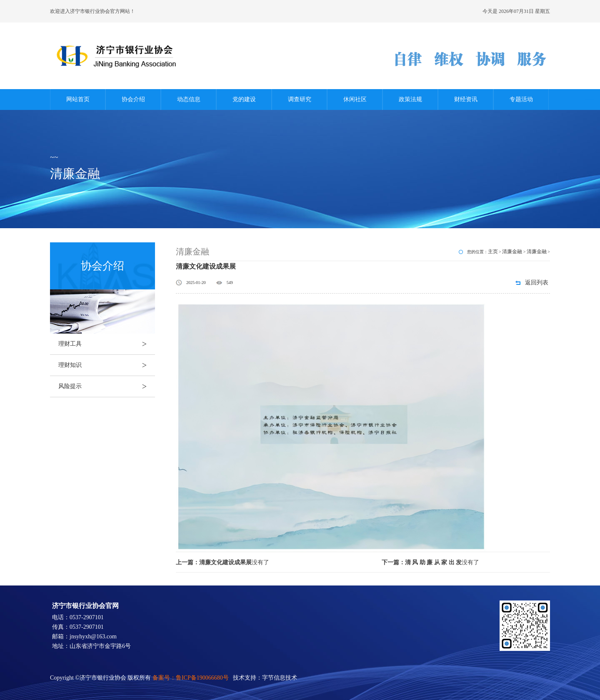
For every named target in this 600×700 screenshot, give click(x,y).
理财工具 (107, 344)
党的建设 (244, 99)
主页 (493, 252)
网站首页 (78, 99)
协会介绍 (133, 99)
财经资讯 (466, 99)
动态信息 (189, 99)
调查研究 (300, 99)
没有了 (222, 562)
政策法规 (410, 99)
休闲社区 (355, 99)
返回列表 (537, 283)
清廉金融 (512, 252)
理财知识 (107, 365)
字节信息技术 (280, 678)
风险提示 (107, 386)
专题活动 (521, 99)
